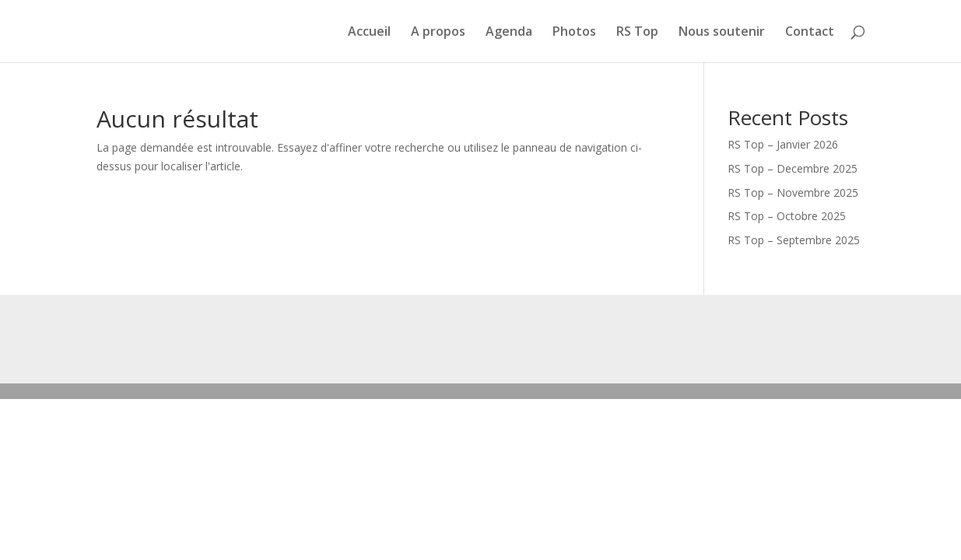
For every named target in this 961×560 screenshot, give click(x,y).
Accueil (369, 33)
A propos (438, 33)
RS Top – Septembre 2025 (794, 240)
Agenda (509, 33)
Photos (574, 33)
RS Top (637, 33)
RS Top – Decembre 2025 (793, 168)
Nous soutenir (722, 33)
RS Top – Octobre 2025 (787, 216)
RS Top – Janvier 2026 (783, 144)
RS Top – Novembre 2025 (793, 192)
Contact (810, 33)
